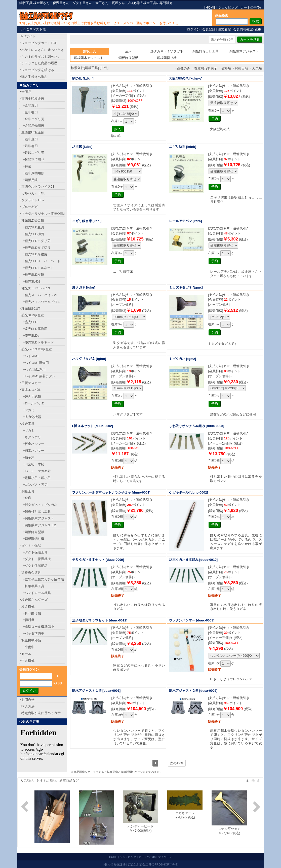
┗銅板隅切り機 (33, 539)
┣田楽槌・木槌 (33, 464)
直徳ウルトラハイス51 (38, 186)
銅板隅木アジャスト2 (90, 58)
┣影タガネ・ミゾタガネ (39, 505)
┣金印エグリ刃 (33, 119)
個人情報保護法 (115, 864)
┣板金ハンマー (33, 444)
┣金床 (26, 498)
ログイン (193, 29)
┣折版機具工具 (33, 586)
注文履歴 (224, 29)
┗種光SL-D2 (31, 281)
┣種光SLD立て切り (36, 248)
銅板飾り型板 (128, 58)
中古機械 (28, 661)
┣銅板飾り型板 (33, 532)
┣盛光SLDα (30, 336)
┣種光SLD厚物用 (34, 254)
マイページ (165, 857)
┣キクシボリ (31, 437)
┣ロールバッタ (33, 403)
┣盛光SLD (29, 322)
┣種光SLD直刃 (33, 227)
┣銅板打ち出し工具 (36, 512)
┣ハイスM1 (30, 356)
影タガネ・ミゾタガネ (167, 51)
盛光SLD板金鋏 (33, 315)
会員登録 (209, 29)
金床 (128, 51)
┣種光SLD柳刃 (33, 234)
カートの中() (251, 7)
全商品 (26, 92)
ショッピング (228, 7)
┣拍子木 (28, 457)
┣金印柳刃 (30, 112)
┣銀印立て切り (33, 160)
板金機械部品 (31, 640)
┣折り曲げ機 (31, 613)
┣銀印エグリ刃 (33, 153)
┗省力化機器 (31, 417)
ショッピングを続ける (38, 70)
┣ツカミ (28, 410)
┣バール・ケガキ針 (36, 471)
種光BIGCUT (31, 309)
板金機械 (28, 606)
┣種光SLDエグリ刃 (36, 241)
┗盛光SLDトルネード (38, 342)
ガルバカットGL (33, 193)
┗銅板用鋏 (30, 180)
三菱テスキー (31, 383)
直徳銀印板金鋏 (33, 132)
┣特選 (26, 166)
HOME (210, 7)
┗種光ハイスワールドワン (41, 302)
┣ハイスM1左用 (33, 370)
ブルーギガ (30, 207)
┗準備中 (28, 647)
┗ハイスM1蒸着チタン (38, 376)
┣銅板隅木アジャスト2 (39, 525)
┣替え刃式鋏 (31, 396)
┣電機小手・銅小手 (36, 478)
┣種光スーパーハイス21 (39, 295)
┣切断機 (28, 620)
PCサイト (29, 36)
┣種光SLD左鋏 (33, 275)
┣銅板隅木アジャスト (38, 518)
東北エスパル (31, 390)
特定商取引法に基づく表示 (41, 713)
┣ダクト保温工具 (34, 552)
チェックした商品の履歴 (39, 63)
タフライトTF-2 (33, 200)
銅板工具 (28, 491)
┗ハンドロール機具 (36, 593)
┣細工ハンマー (33, 451)
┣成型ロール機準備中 (38, 627)
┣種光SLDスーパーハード (41, 261)
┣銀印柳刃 (30, 146)
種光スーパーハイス (36, 288)
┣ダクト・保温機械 (36, 559)
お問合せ (28, 700)
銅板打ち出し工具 (206, 51)
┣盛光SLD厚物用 (34, 329)
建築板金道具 (31, 572)
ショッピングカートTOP (39, 43)
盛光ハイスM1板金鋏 (37, 349)
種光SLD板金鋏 (33, 220)
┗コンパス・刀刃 (34, 485)
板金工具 (28, 424)
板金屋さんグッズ (34, 600)
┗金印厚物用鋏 (33, 126)
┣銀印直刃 (30, 139)
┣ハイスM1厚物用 (35, 363)
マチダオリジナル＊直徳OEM (43, 214)
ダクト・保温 (31, 546)
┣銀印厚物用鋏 (33, 173)
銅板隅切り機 (167, 58)
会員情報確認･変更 (247, 29)
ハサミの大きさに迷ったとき (43, 50)
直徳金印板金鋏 (33, 99)
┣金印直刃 (30, 105)
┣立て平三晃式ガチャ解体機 (43, 579)
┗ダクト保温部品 (34, 566)
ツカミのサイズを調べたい (41, 57)
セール (26, 654)
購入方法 (28, 706)
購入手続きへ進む (34, 77)
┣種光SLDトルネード (38, 268)
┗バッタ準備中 (33, 633)
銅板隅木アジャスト (244, 51)
